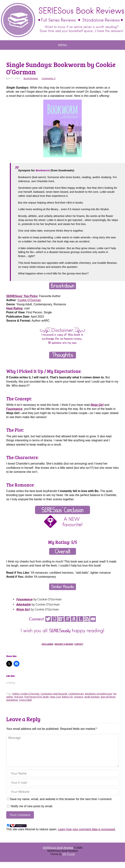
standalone (12, 700)
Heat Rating (14, 308)
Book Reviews (31, 78)
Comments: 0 (48, 78)
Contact (79, 644)
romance (79, 697)
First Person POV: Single (37, 697)
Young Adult (25, 700)
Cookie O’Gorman (29, 300)
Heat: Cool (55, 697)
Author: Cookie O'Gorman (26, 694)
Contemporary (76, 694)
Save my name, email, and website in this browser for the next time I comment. (61, 799)
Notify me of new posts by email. (32, 806)
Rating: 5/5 (67, 697)
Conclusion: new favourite (54, 694)
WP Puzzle (69, 854)
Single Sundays (92, 697)
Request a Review (64, 644)
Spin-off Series (108, 697)
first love (19, 697)
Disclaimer (47, 644)
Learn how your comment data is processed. (87, 829)
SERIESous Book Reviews (58, 848)
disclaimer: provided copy (99, 694)
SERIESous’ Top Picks (22, 296)
